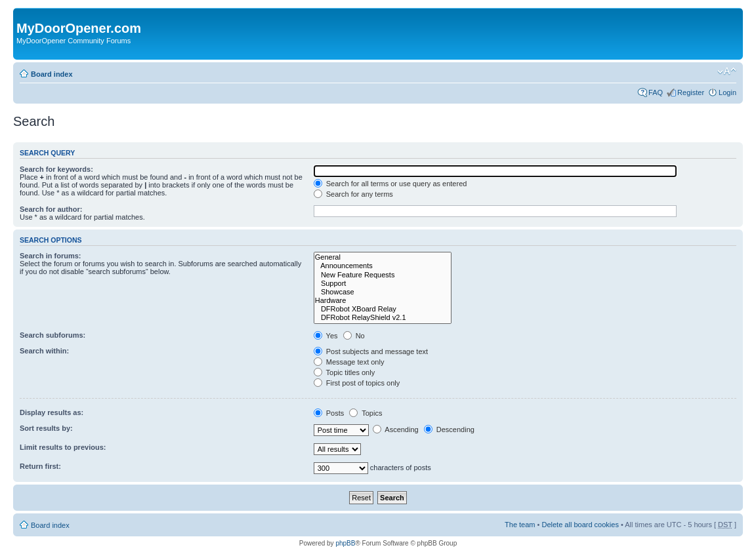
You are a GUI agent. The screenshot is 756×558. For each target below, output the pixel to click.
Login (727, 92)
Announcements (383, 266)
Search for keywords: (56, 169)
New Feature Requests (383, 275)
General (383, 257)
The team (520, 525)
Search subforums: (52, 335)
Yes (326, 336)
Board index (52, 74)
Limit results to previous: (63, 447)
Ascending (396, 429)
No (354, 336)
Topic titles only (344, 372)
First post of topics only (357, 383)
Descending (449, 429)
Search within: (44, 351)
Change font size (727, 71)
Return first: (40, 466)
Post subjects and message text (371, 351)
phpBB (345, 543)
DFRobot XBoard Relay (383, 309)
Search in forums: (51, 256)
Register (691, 92)
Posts (329, 413)
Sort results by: (46, 428)
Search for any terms (353, 194)
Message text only (349, 362)
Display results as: (52, 412)
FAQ (656, 92)
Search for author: (51, 209)
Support (383, 284)
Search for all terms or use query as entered (390, 184)
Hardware (383, 301)
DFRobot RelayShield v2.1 (383, 318)
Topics (366, 413)
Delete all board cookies (580, 525)
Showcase (383, 292)
